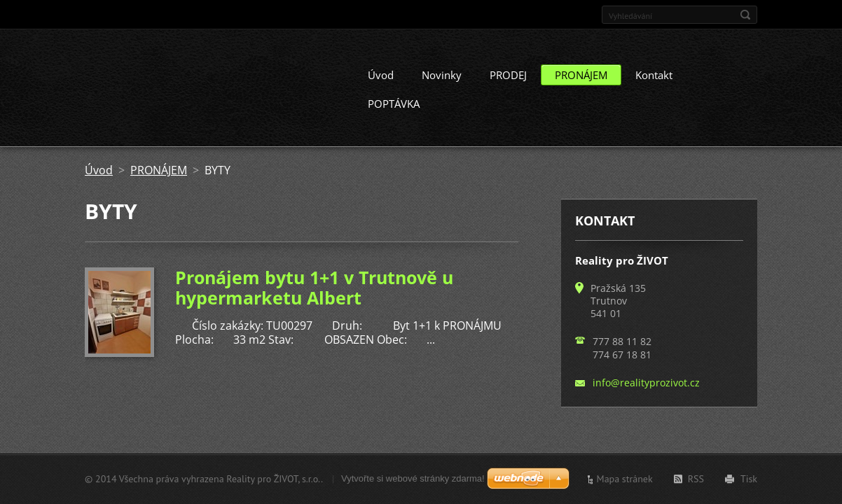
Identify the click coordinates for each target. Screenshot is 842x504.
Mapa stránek (625, 479)
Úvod (381, 85)
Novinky (442, 85)
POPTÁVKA (394, 114)
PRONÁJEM (581, 85)
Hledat (745, 15)
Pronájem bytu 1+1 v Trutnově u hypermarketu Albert (314, 298)
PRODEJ (508, 85)
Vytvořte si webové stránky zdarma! (413, 478)
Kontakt (654, 85)
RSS (696, 479)
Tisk (749, 479)
